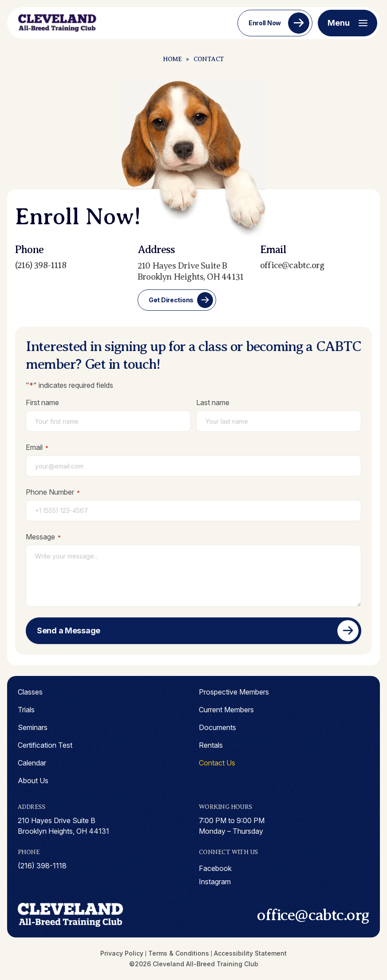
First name (42, 402)
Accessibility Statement (250, 953)
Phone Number (53, 492)
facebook (215, 868)
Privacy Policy (122, 953)
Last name (213, 402)
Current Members (226, 710)
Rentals (211, 745)
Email (37, 447)
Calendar (32, 763)
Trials (26, 710)
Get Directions (171, 300)
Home (172, 59)
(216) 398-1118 (41, 265)
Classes (30, 692)
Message (43, 537)
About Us (33, 781)
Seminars (33, 727)
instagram (215, 882)
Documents (217, 727)
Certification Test (45, 745)
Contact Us (217, 763)
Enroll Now (265, 23)
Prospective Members (234, 692)
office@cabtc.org (292, 265)
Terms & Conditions (179, 953)
